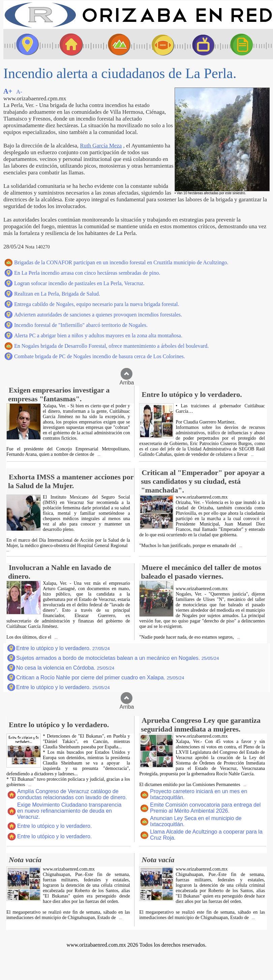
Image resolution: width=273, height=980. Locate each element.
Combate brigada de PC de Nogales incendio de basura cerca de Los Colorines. (100, 356)
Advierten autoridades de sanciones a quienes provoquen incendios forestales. (98, 315)
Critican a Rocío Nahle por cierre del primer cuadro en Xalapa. (100, 678)
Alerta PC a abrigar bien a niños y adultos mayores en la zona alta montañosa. (98, 335)
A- (19, 92)
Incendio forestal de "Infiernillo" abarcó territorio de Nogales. (81, 325)
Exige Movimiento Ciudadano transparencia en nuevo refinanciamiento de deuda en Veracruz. (69, 811)
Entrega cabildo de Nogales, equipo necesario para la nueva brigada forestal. (97, 304)
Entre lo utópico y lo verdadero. (63, 648)
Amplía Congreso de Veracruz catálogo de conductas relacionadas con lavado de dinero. (72, 794)
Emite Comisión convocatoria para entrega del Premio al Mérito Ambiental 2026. (205, 808)
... (98, 455)
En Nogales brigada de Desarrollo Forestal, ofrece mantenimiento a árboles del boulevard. (111, 346)
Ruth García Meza (101, 146)
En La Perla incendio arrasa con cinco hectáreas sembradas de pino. (87, 273)
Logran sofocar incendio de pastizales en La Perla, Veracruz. (79, 283)
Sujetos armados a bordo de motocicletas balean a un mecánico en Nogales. (118, 658)
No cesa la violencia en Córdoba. (65, 668)
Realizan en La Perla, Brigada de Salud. (57, 294)
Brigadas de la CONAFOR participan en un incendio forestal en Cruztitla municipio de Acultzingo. (121, 262)
